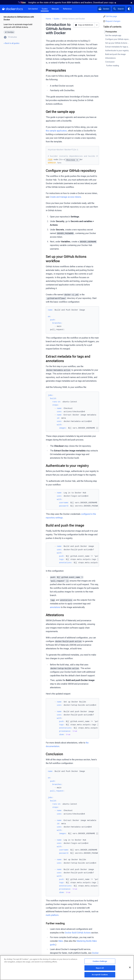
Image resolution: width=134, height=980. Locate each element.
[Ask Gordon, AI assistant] (104, 9)
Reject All (100, 968)
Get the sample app (60, 112)
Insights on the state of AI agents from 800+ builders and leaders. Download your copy (72, 3)
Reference (67, 9)
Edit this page (111, 16)
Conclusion (54, 754)
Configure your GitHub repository (71, 171)
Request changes (113, 21)
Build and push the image (65, 525)
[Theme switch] (129, 9)
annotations (55, 607)
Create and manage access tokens (65, 197)
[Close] (130, 967)
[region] (67, 968)
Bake (61, 941)
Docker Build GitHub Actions (78, 933)
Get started (33, 9)
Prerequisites (56, 70)
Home (48, 19)
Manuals (55, 9)
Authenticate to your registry (67, 466)
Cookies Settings (100, 961)
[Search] (119, 9)
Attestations (55, 615)
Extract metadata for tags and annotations (68, 359)
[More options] (97, 25)
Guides (45, 9)
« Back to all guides (12, 43)
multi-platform (52, 915)
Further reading (55, 923)
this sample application (56, 131)
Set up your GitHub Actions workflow (66, 259)
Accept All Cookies (100, 975)
